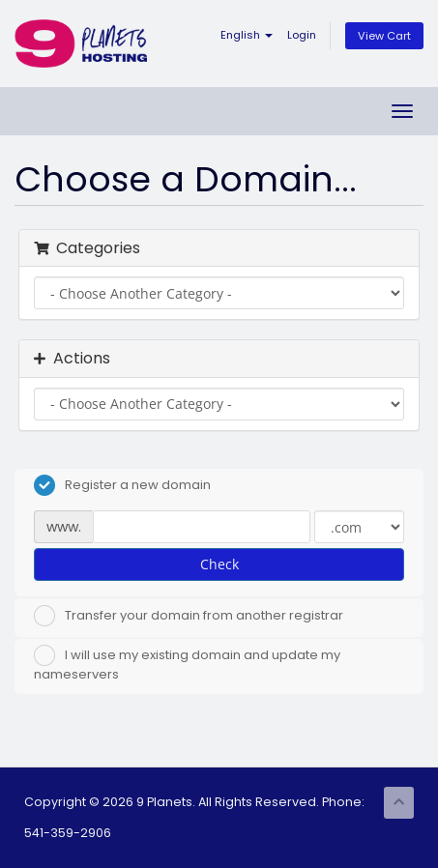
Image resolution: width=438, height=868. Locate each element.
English (247, 35)
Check (219, 564)
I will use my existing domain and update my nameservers (187, 664)
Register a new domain (122, 485)
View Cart (384, 36)
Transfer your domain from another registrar (189, 616)
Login (302, 35)
